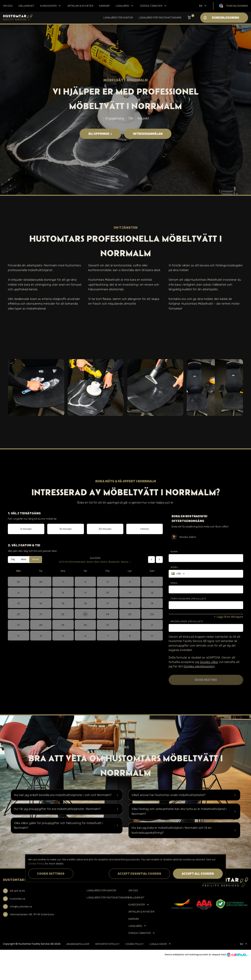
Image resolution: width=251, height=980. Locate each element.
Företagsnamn (188, 599)
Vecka (24, 559)
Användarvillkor (78, 944)
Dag (13, 559)
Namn (174, 552)
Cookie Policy (135, 944)
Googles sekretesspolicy (199, 666)
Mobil (174, 567)
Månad (35, 559)
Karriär (104, 6)
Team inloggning (237, 6)
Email (174, 583)
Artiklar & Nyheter (80, 6)
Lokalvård (125, 6)
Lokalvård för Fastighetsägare (160, 18)
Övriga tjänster (154, 6)
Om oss (8, 6)
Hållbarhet (26, 6)
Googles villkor (209, 662)
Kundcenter (51, 6)
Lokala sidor (161, 944)
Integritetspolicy (107, 944)
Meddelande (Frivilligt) (187, 622)
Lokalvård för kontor (118, 18)
